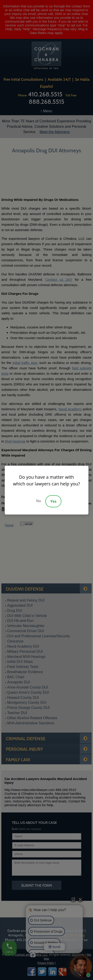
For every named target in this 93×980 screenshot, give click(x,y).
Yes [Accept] (53, 501)
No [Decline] (39, 501)
